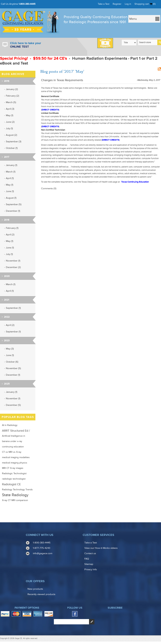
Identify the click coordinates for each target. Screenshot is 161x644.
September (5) (14, 204)
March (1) (11, 172)
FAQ (87, 559)
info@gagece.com (43, 553)
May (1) (10, 115)
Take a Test (104, 4)
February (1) (12, 228)
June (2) (10, 122)
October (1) (12, 148)
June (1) (10, 191)
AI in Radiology (10, 425)
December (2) (13, 267)
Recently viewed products (41, 594)
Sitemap (89, 564)
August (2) (11, 135)
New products (35, 589)
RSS (159, 69)
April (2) (10, 235)
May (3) (10, 349)
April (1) (10, 178)
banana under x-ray (12, 441)
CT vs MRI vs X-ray (12, 452)
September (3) (14, 142)
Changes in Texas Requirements (62, 80)
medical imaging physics (15, 463)
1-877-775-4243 (42, 548)
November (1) (13, 261)
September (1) (13, 308)
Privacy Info (91, 569)
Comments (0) (49, 188)
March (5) (11, 102)
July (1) (9, 128)
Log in (128, 4)
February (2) (12, 96)
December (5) (13, 405)
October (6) (12, 362)
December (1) (13, 211)
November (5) (13, 368)
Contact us (90, 553)
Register (117, 4)
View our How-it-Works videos (101, 548)
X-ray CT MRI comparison (15, 500)
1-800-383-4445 (27, 4)
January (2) (12, 89)
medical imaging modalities (16, 457)
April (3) (10, 109)
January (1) (12, 165)
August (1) (11, 198)
